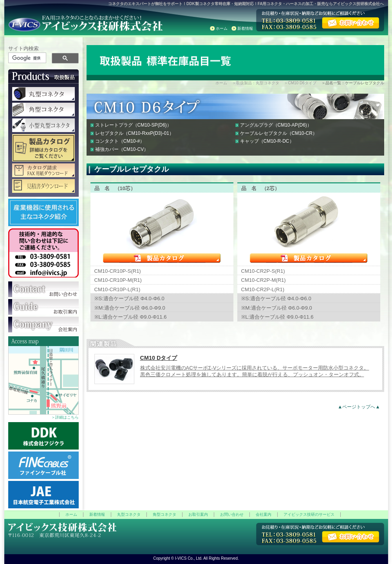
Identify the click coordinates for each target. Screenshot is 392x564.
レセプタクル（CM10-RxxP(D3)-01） (135, 133)
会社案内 (264, 514)
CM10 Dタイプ (159, 358)
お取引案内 (198, 514)
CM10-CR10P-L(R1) (117, 289)
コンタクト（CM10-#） (120, 141)
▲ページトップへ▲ (359, 407)
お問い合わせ (232, 514)
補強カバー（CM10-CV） (122, 149)
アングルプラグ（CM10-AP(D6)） (276, 125)
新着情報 (245, 28)
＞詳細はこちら (65, 417)
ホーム (222, 28)
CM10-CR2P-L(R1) (263, 289)
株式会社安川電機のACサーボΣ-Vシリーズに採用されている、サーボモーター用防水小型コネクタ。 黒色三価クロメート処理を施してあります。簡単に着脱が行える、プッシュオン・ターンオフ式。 (255, 371)
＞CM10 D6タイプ (300, 83)
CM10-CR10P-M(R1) (118, 280)
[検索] (28, 58)
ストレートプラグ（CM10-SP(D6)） (133, 125)
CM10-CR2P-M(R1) (264, 280)
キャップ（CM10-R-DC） (267, 141)
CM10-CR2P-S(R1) (263, 271)
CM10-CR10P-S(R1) (118, 271)
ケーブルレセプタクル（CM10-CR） (279, 133)
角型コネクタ (164, 514)
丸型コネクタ (129, 514)
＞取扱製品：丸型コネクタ (256, 83)
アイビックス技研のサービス (309, 514)
